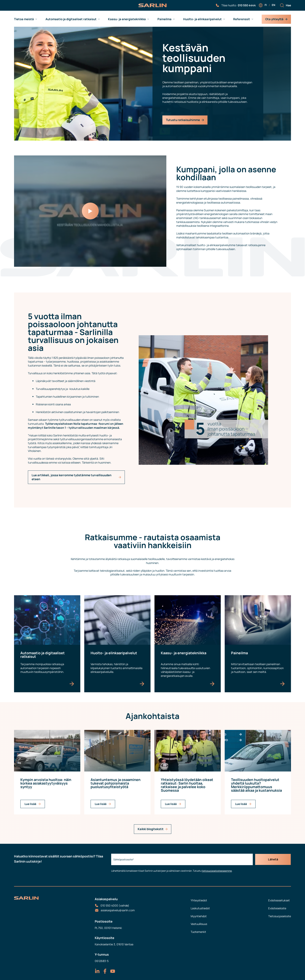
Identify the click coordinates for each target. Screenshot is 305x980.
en (273, 5)
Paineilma (164, 19)
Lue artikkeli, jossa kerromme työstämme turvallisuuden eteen (76, 477)
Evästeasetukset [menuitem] (279, 900)
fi (266, 5)
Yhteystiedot (199, 900)
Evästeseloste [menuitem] (277, 908)
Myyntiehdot (199, 916)
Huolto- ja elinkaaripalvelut (202, 19)
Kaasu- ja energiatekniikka (127, 19)
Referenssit (242, 19)
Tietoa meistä (24, 19)
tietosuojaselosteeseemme (216, 871)
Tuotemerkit (198, 932)
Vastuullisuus (199, 924)
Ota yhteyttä (276, 19)
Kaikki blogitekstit (153, 829)
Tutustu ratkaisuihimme (185, 120)
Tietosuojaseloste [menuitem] (280, 916)
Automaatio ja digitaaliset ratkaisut (71, 19)
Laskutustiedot (200, 908)
